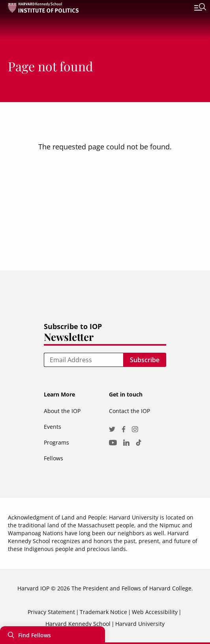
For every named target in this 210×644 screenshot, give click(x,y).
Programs (56, 442)
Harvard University (140, 624)
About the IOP (62, 411)
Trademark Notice (103, 612)
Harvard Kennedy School (78, 624)
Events (52, 427)
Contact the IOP (129, 411)
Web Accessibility (155, 612)
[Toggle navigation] (194, 8)
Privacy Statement (51, 612)
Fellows (53, 458)
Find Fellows (35, 635)
